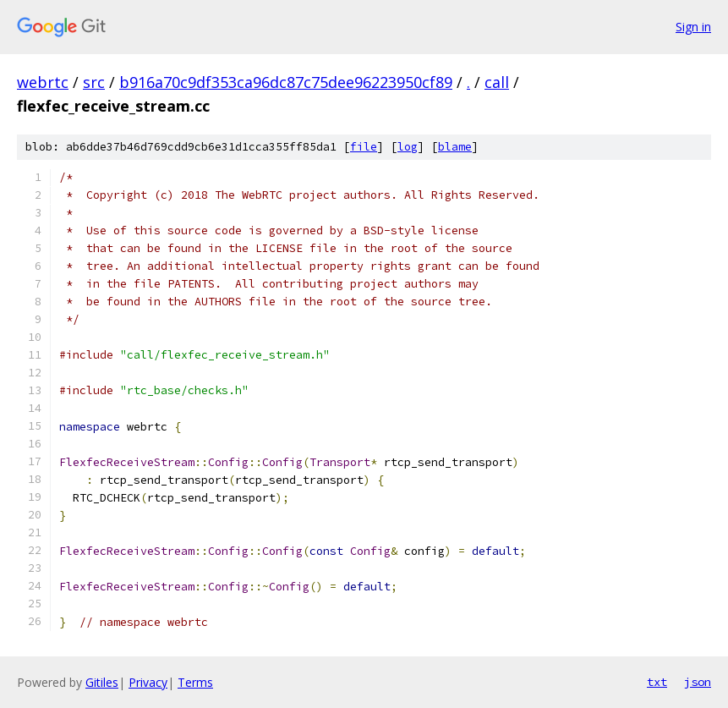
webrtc (43, 82)
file (364, 147)
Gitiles (102, 682)
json (698, 682)
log (408, 147)
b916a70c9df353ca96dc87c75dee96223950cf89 (286, 82)
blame (455, 147)
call (497, 82)
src (94, 82)
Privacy (148, 682)
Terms (195, 682)
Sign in (693, 27)
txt (657, 682)
